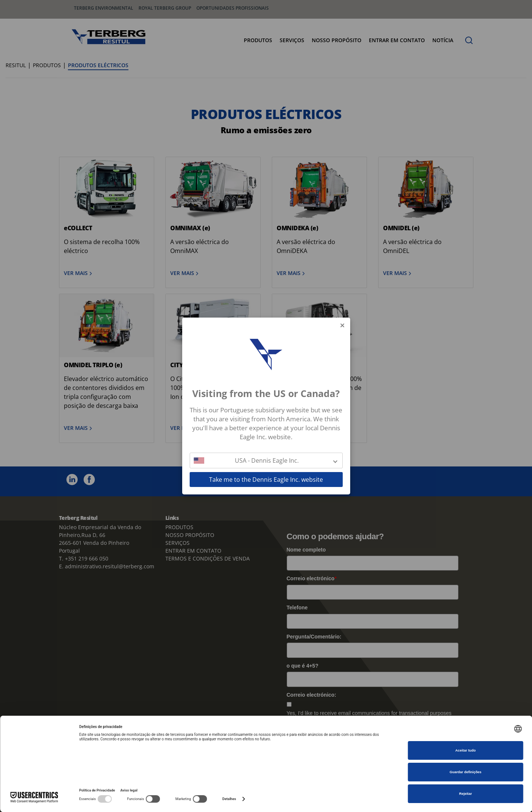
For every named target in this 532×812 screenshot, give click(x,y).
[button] (266, 460)
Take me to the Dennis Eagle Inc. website (266, 480)
